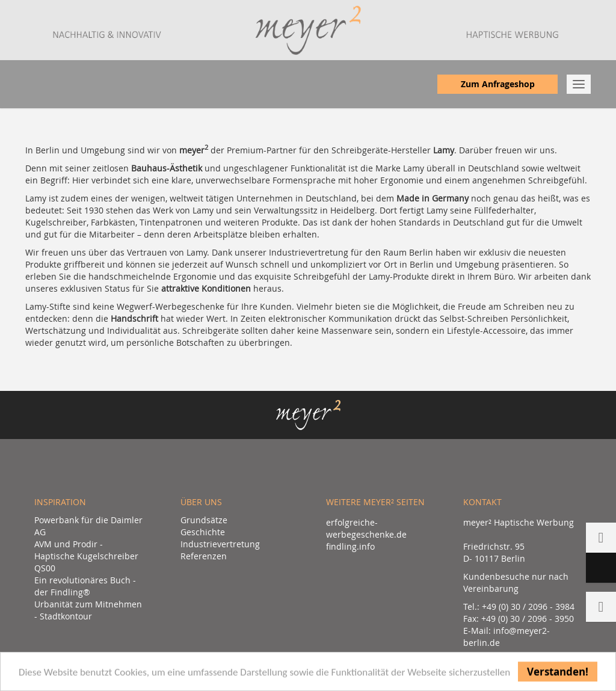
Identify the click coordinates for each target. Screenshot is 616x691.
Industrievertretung (220, 544)
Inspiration (60, 502)
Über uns (201, 502)
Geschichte (203, 532)
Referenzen (204, 556)
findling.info (350, 546)
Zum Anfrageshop (498, 84)
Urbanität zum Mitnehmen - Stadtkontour (88, 610)
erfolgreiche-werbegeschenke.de (366, 528)
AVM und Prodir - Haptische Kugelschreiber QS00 (86, 556)
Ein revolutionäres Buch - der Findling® (85, 586)
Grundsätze (204, 520)
